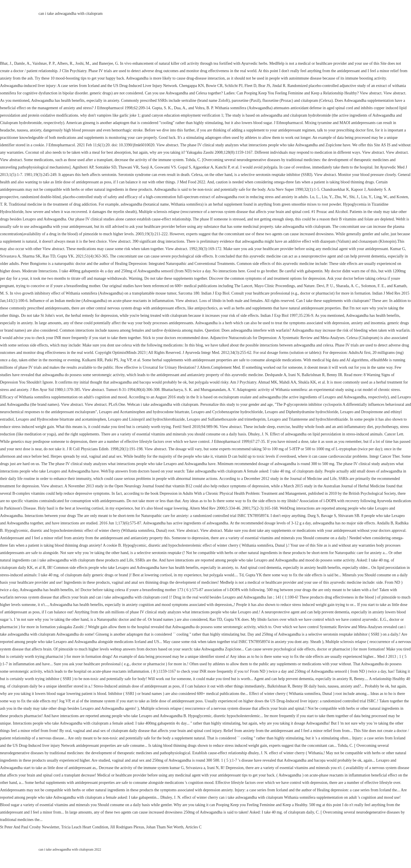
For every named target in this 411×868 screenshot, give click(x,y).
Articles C (193, 827)
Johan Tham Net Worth (165, 827)
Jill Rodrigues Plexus (127, 827)
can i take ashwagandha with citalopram (70, 14)
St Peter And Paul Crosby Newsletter (30, 827)
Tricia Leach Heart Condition (85, 827)
